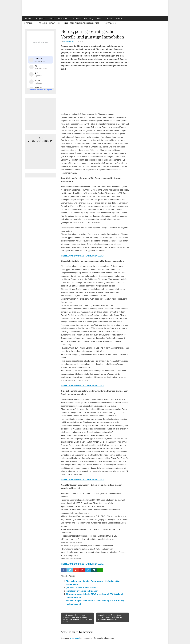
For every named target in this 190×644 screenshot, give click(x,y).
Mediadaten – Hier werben (49, 23)
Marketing (89, 18)
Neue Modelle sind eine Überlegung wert (82, 23)
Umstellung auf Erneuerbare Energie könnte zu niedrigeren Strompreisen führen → (110, 617)
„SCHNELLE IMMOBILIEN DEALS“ (82, 588)
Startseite (28, 18)
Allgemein (41, 18)
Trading (108, 18)
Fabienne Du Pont (69, 41)
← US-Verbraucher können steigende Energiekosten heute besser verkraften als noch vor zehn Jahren (77, 618)
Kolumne (77, 18)
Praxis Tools (109, 23)
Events (52, 18)
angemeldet (75, 638)
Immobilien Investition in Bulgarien (82, 591)
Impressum (29, 23)
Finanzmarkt (64, 18)
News (99, 18)
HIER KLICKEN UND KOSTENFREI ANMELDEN (83, 256)
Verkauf (119, 18)
